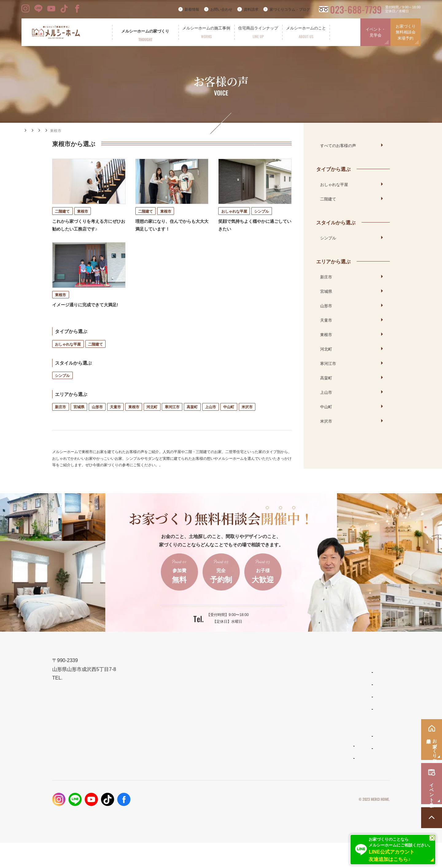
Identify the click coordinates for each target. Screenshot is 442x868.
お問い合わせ (221, 10)
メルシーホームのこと (282, 749)
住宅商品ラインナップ (282, 685)
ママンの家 (272, 734)
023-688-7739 (356, 9)
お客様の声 (73, 131)
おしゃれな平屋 (68, 356)
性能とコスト (203, 729)
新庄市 (60, 419)
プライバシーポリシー (328, 825)
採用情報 (330, 773)
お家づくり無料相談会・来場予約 (355, 714)
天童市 (115, 419)
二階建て (95, 356)
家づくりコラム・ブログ (290, 10)
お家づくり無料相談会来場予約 (406, 32)
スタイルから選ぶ (336, 222)
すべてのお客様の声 (338, 145)
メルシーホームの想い (212, 700)
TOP (194, 685)
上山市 (211, 419)
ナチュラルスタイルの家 (283, 710)
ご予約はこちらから (217, 621)
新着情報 (192, 10)
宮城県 (79, 419)
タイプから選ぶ (333, 169)
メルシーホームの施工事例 (216, 759)
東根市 (134, 419)
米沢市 (247, 419)
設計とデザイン (205, 714)
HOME (28, 130)
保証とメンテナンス (209, 744)
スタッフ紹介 (273, 774)
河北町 (152, 419)
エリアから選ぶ (103, 131)
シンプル (62, 387)
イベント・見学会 (376, 32)
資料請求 (251, 10)
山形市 (97, 419)
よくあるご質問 (275, 761)
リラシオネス (273, 722)
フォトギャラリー (207, 771)
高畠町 (192, 419)
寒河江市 (172, 419)
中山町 (229, 419)
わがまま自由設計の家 (281, 698)
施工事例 (48, 131)
